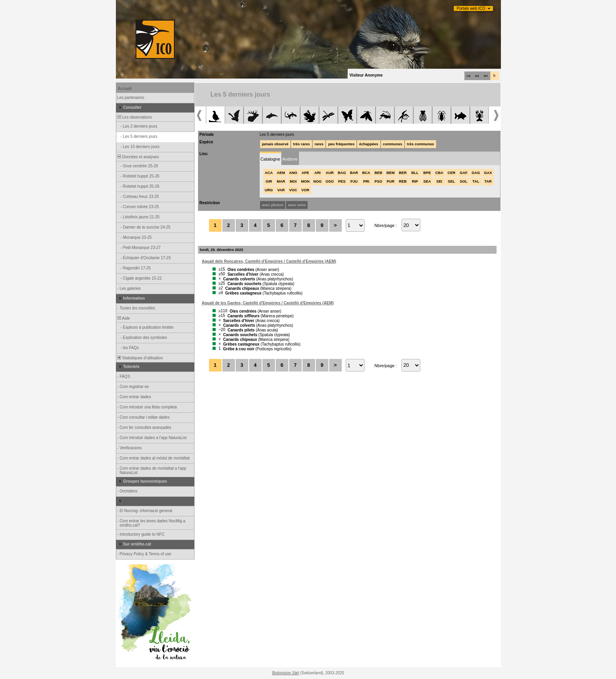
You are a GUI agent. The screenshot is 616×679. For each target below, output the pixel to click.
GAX (488, 173)
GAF (464, 173)
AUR (330, 173)
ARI (317, 173)
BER (403, 173)
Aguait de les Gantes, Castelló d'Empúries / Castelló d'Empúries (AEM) (268, 303)
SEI (439, 181)
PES (342, 181)
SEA (427, 181)
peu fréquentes (341, 144)
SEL (451, 181)
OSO (330, 181)
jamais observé (275, 144)
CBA (439, 173)
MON (305, 181)
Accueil (125, 89)
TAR (488, 181)
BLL (415, 173)
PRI (366, 181)
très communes (421, 144)
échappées (368, 144)
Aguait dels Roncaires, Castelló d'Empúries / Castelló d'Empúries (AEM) (269, 261)
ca (469, 76)
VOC (293, 190)
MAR (281, 181)
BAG (342, 173)
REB (403, 181)
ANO (293, 173)
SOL (464, 181)
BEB (378, 173)
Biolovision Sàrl (286, 673)
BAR (354, 173)
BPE (427, 173)
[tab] (270, 158)
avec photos (273, 205)
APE (305, 173)
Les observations (134, 117)
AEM (281, 173)
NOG (318, 181)
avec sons (297, 205)
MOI (293, 181)
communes (393, 144)
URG (269, 190)
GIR (269, 181)
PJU (354, 181)
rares (319, 144)
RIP (415, 181)
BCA (366, 173)
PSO (378, 181)
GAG (476, 173)
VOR (305, 190)
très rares (302, 144)
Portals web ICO (471, 8)
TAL (476, 181)
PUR (390, 181)
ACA (269, 173)
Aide (123, 318)
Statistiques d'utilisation (140, 358)
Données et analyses (138, 157)
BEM (391, 173)
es (477, 76)
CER (451, 173)
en (486, 76)
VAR (281, 190)
